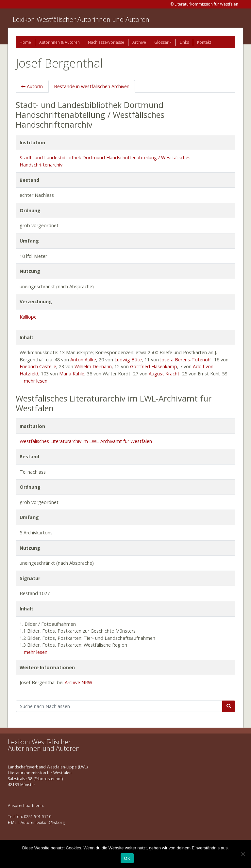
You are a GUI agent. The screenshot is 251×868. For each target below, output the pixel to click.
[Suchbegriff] (119, 706)
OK (127, 858)
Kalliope (28, 317)
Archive (139, 42)
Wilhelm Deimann (93, 366)
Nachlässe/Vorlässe (106, 42)
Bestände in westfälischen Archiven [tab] (92, 86)
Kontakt (204, 42)
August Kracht (164, 374)
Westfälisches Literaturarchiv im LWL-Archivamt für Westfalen (86, 441)
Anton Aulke (83, 360)
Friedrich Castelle (38, 366)
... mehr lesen (33, 381)
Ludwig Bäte (128, 360)
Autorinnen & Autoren (59, 42)
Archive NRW (78, 682)
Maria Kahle (72, 374)
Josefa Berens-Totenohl (186, 360)
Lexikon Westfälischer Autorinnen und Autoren (81, 19)
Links (184, 42)
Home (25, 42)
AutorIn (32, 86)
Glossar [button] (161, 42)
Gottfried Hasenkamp (154, 366)
